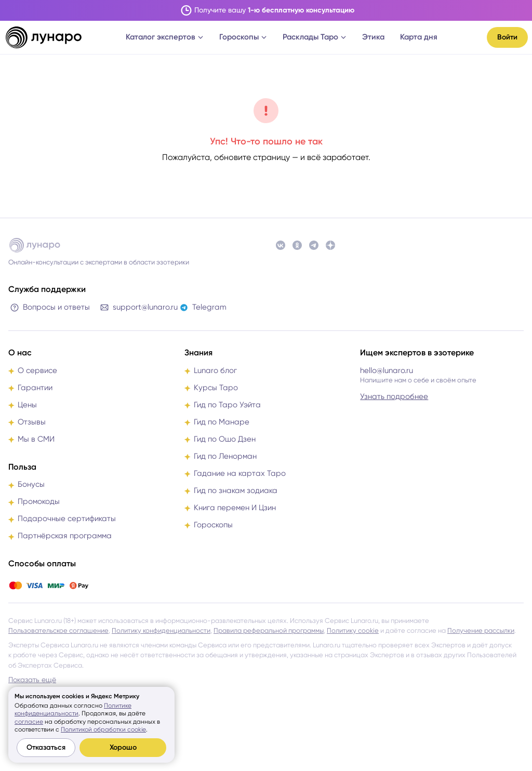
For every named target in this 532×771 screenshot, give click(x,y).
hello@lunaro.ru (387, 370)
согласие (29, 722)
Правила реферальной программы (269, 630)
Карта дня (419, 37)
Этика (373, 37)
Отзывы (32, 422)
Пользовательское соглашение (58, 630)
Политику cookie (353, 630)
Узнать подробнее (394, 396)
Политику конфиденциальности (161, 630)
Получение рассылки (481, 630)
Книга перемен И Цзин (235, 508)
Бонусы (31, 484)
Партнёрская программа (65, 536)
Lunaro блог (215, 370)
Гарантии (35, 388)
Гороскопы (243, 37)
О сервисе (37, 370)
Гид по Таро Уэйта (227, 405)
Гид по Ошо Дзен (225, 439)
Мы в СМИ (36, 439)
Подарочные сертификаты (67, 519)
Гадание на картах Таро (240, 473)
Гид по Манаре (222, 422)
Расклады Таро (315, 37)
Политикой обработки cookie (103, 729)
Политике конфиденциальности (73, 710)
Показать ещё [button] (32, 680)
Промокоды (39, 501)
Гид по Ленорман (225, 456)
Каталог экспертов (165, 37)
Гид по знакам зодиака (236, 490)
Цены (27, 405)
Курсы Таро (216, 388)
